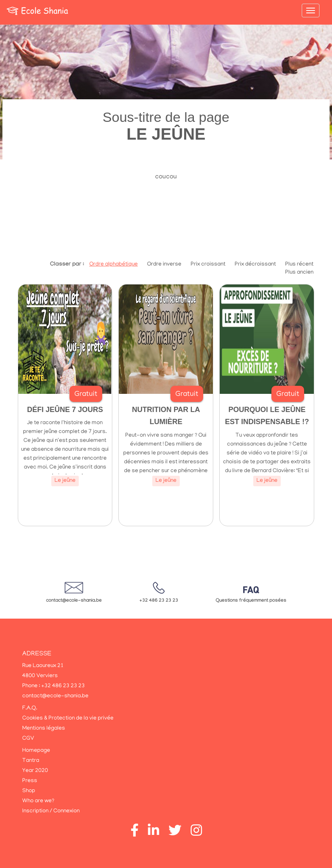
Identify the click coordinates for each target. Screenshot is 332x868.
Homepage (36, 751)
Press (30, 781)
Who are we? (38, 801)
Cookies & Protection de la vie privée (68, 718)
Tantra (31, 761)
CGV (28, 739)
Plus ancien (299, 273)
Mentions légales (44, 729)
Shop (29, 791)
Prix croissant (208, 265)
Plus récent (299, 265)
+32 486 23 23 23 (159, 601)
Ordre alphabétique (113, 265)
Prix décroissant (255, 265)
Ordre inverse (164, 265)
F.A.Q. (30, 708)
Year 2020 (35, 771)
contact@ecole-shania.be (74, 601)
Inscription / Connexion (51, 811)
